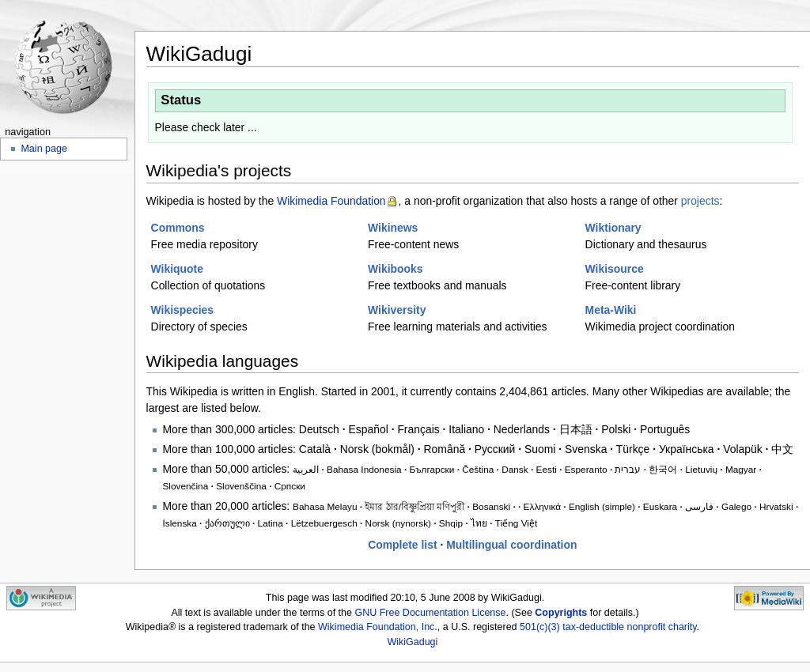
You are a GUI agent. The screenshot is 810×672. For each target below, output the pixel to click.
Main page (44, 149)
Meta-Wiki (611, 310)
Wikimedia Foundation (331, 201)
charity (683, 627)
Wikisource (615, 269)
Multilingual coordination (511, 545)
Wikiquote (177, 269)
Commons (178, 228)
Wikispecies (183, 310)
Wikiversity (397, 310)
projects (700, 201)
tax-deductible (593, 627)
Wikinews (393, 228)
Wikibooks (395, 269)
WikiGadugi (412, 642)
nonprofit (647, 627)
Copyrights (561, 613)
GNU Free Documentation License (430, 613)
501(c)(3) (540, 627)
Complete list (402, 545)
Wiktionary (613, 228)
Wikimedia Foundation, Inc (376, 627)
